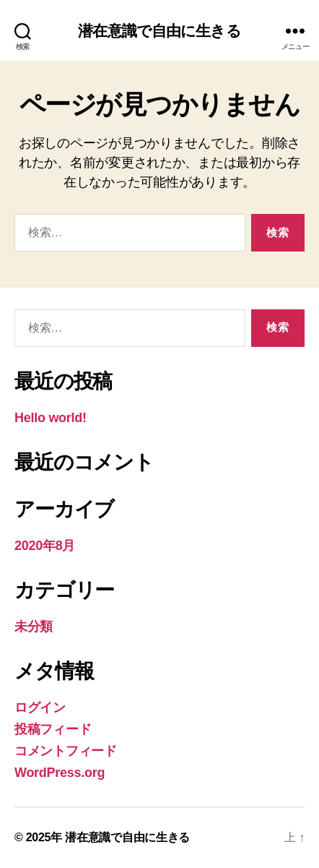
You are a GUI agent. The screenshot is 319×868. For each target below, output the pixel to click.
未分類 (34, 627)
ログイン (40, 708)
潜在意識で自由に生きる (159, 31)
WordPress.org (60, 773)
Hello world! (51, 418)
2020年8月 (45, 546)
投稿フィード (53, 729)
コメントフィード (66, 751)
